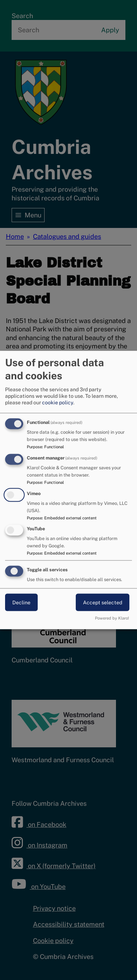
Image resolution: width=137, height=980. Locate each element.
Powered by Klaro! (112, 618)
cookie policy (58, 402)
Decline (21, 603)
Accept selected (103, 603)
